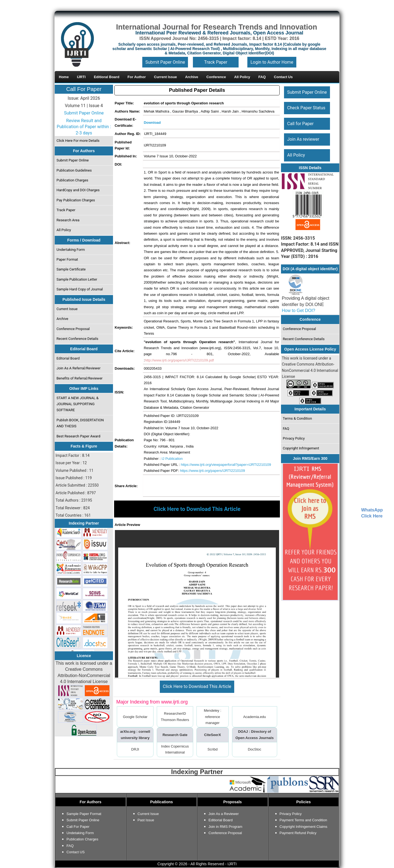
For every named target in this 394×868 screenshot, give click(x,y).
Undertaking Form (71, 250)
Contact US (76, 852)
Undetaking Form (80, 833)
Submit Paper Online (165, 62)
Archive (63, 319)
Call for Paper (301, 124)
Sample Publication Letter (77, 279)
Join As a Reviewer (224, 814)
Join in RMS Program (225, 827)
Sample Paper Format (84, 814)
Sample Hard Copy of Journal (80, 289)
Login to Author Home (272, 62)
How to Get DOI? (299, 311)
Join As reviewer (303, 139)
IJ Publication (172, 459)
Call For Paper (84, 89)
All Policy (64, 230)
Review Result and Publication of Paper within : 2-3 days (84, 127)
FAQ (286, 429)
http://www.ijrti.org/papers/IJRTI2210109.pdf (179, 360)
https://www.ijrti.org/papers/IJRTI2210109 (213, 471)
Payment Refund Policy (298, 833)
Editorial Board (68, 358)
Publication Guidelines (74, 170)
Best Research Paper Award (79, 436)
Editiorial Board (221, 820)
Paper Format (67, 259)
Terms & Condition (298, 418)
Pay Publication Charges (76, 200)
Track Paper (216, 62)
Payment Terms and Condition (303, 820)
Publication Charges (73, 180)
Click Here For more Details (78, 141)
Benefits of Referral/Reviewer (80, 378)
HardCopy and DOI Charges (78, 190)
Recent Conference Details (78, 339)
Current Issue (67, 309)
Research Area (68, 220)
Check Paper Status (306, 108)
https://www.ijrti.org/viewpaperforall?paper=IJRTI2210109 (226, 465)
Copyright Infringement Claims (304, 827)
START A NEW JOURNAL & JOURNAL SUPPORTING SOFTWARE (78, 404)
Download (152, 123)
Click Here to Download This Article (197, 686)
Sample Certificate (71, 269)
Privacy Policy (294, 438)
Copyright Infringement (301, 448)
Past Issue (146, 820)
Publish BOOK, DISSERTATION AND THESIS (80, 423)
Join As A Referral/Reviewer (79, 368)
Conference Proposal (73, 329)
